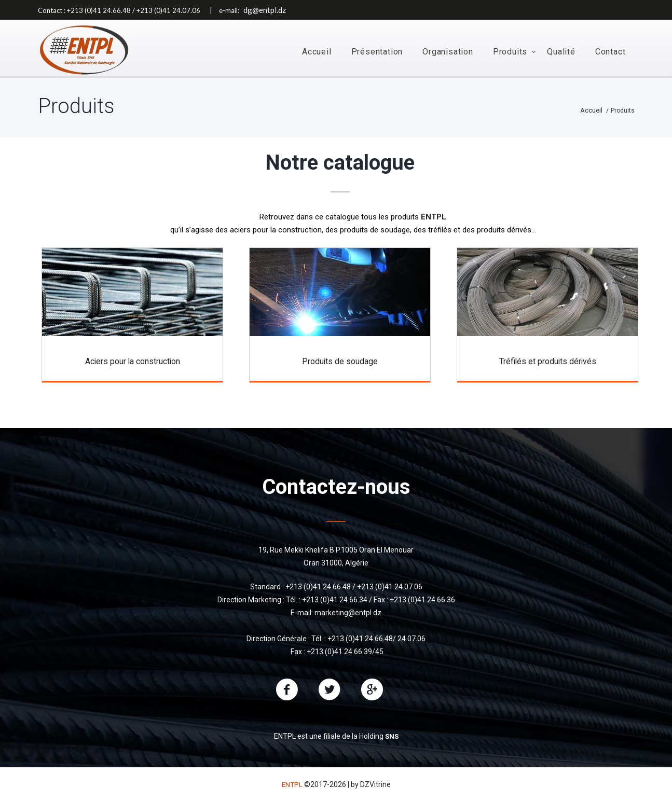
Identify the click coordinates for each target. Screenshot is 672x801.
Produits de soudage (340, 365)
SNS (392, 735)
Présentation (377, 52)
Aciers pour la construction (133, 365)
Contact (611, 52)
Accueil (317, 52)
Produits (510, 52)
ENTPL (292, 783)
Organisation (448, 52)
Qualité (561, 52)
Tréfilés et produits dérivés (548, 365)
